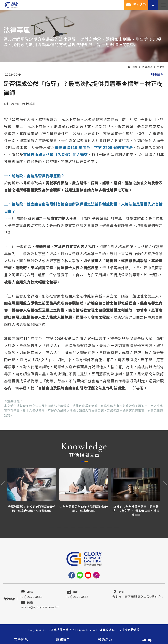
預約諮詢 (105, 639)
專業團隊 (21, 640)
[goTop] (147, 639)
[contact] (105, 639)
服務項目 (63, 640)
